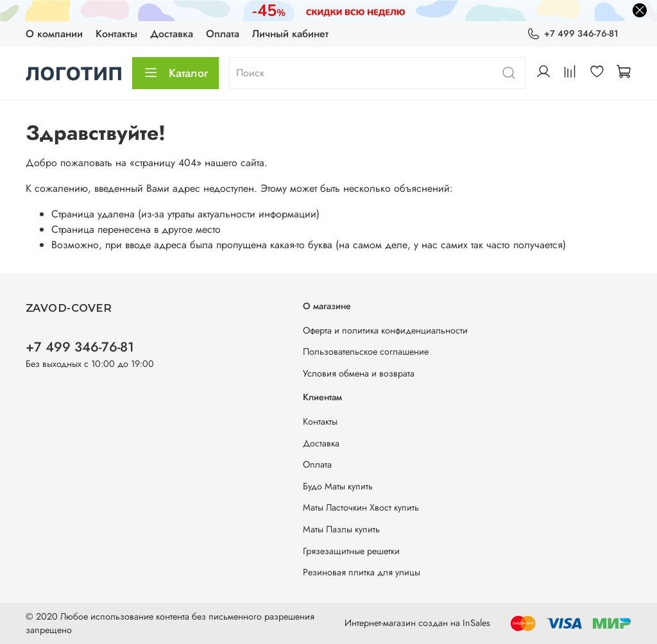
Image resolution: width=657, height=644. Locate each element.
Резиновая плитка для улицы (362, 572)
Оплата (223, 34)
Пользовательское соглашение (366, 352)
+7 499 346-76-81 (573, 34)
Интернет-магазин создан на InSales (417, 623)
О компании (54, 34)
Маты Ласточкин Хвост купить (361, 507)
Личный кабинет (290, 34)
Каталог (175, 73)
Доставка (172, 34)
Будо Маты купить (338, 486)
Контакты (116, 34)
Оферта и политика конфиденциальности (385, 330)
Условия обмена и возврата (359, 373)
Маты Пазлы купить (341, 529)
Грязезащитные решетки (351, 551)
